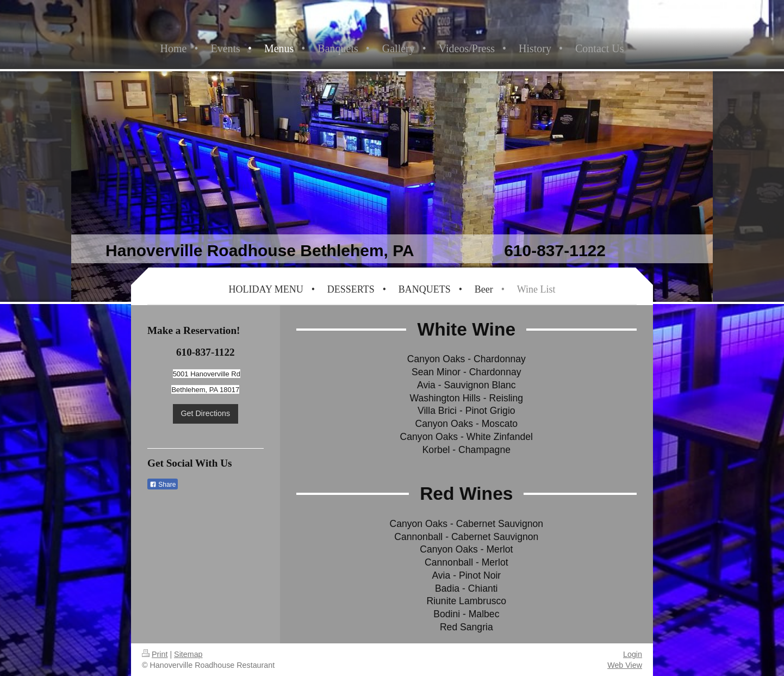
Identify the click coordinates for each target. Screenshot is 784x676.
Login (633, 654)
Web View (625, 665)
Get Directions (206, 413)
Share (163, 485)
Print (155, 654)
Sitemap (188, 654)
